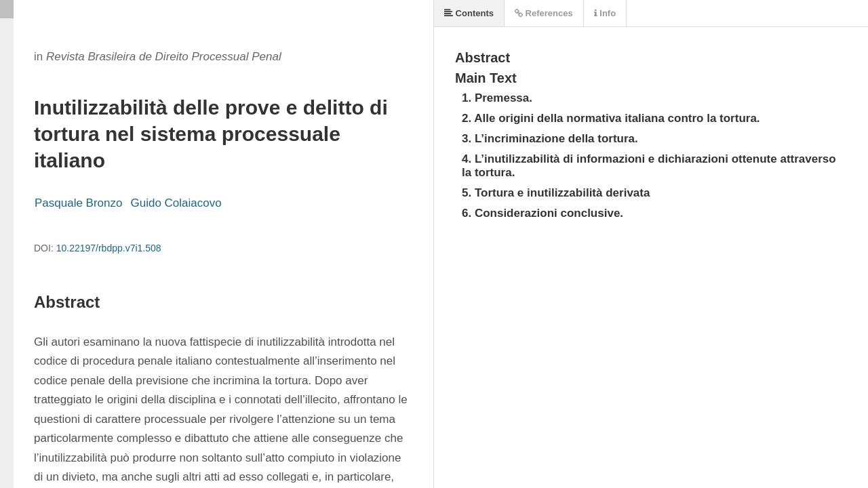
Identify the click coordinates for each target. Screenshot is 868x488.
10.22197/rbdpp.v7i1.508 (109, 248)
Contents (469, 13)
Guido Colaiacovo (176, 203)
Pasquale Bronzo (78, 203)
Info (605, 13)
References (544, 13)
